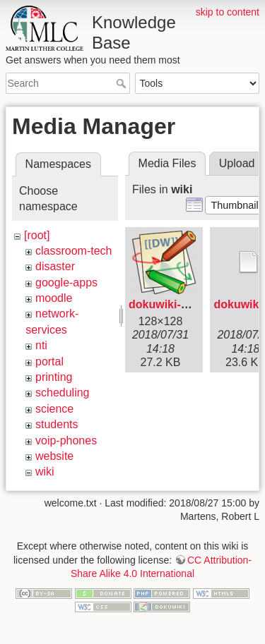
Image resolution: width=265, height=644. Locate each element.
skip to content (228, 12)
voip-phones (66, 441)
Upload (237, 163)
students (57, 424)
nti (41, 345)
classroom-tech (73, 251)
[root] (37, 235)
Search (123, 83)
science (54, 409)
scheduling (63, 393)
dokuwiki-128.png (176, 304)
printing (54, 377)
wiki (45, 472)
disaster (55, 266)
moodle (54, 298)
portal (49, 362)
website (54, 456)
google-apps (66, 282)
